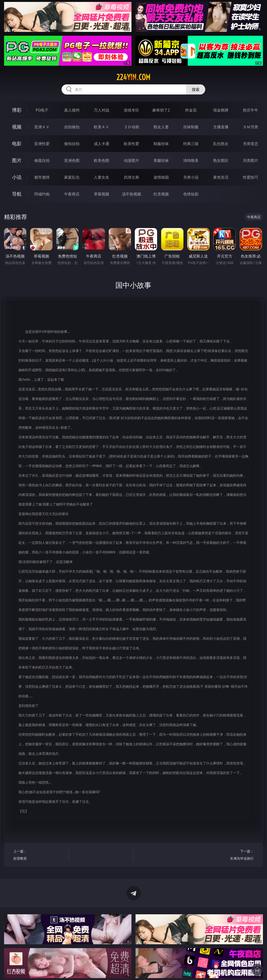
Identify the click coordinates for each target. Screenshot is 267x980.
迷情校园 (161, 177)
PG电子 (42, 110)
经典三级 (191, 144)
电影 (17, 144)
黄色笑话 (221, 177)
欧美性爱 (131, 144)
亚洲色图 (72, 160)
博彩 (17, 110)
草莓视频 (102, 194)
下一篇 (227, 855)
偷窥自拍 (42, 160)
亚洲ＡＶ (42, 127)
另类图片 (250, 160)
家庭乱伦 (72, 177)
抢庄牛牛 (250, 110)
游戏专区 (131, 110)
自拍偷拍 (72, 127)
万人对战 (102, 110)
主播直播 (221, 127)
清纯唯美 (191, 160)
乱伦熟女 (221, 144)
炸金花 (191, 110)
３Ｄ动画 (131, 127)
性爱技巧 (250, 177)
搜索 (196, 89)
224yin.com (133, 77)
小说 (17, 177)
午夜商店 (72, 194)
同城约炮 (42, 194)
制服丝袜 (161, 144)
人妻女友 (102, 177)
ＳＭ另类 (250, 127)
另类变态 (250, 144)
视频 (17, 127)
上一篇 (40, 855)
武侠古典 (131, 177)
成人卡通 (102, 144)
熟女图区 (221, 160)
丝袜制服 (191, 127)
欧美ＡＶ (102, 127)
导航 (17, 194)
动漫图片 (131, 160)
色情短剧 (191, 194)
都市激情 (42, 177)
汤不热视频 (131, 194)
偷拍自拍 (72, 144)
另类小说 (191, 177)
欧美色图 (102, 160)
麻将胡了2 (161, 110)
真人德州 (72, 110)
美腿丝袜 (161, 160)
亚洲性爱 (42, 144)
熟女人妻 (161, 127)
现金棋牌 (221, 110)
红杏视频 (161, 194)
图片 (17, 160)
